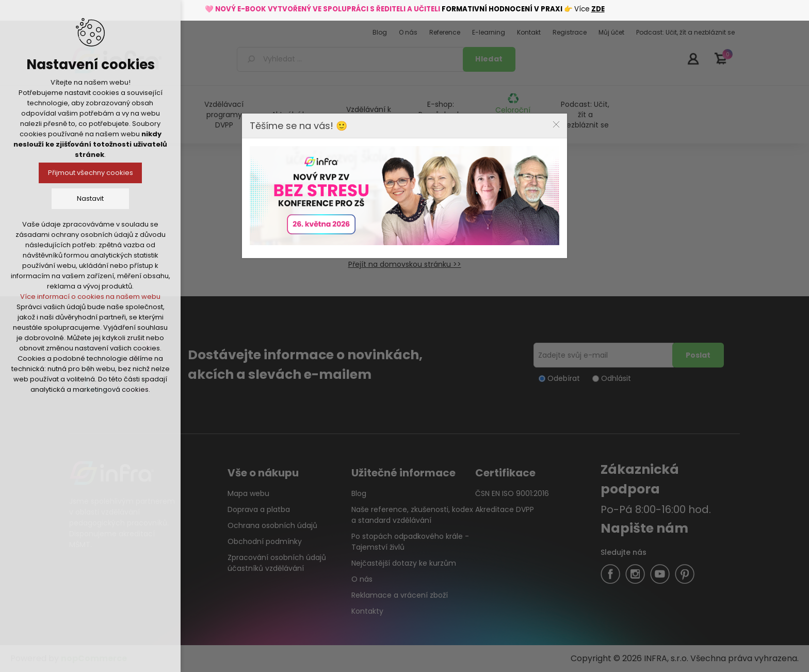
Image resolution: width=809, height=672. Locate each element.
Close (556, 124)
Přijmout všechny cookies (91, 173)
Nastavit (90, 198)
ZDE (598, 9)
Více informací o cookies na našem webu (90, 297)
